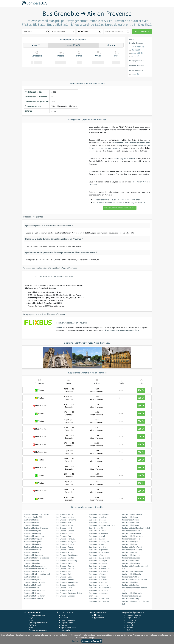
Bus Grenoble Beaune (98, 582)
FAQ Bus (32, 618)
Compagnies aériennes (38, 630)
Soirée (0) (135, 56)
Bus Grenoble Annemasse (34, 536)
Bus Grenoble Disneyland (132, 550)
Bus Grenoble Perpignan (66, 542)
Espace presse (67, 623)
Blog (63, 615)
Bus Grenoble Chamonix (99, 514)
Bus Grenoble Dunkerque (99, 569)
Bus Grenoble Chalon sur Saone (37, 569)
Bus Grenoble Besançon (33, 547)
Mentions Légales (68, 620)
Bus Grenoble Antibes (130, 577)
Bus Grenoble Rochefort (99, 590)
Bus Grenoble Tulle (64, 574)
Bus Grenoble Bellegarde (99, 542)
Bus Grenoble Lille (31, 520)
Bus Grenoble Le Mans (98, 523)
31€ (141, 475)
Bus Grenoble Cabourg (131, 563)
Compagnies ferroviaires (39, 623)
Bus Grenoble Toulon (65, 566)
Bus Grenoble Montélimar (34, 596)
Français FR (131, 615)
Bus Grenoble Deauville (131, 533)
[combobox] (35, 31)
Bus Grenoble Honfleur (131, 555)
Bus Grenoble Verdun (130, 561)
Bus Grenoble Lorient (98, 547)
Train (31, 620)
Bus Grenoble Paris (31, 523)
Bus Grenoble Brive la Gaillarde (36, 558)
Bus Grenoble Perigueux (66, 539)
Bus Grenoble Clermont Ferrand (37, 574)
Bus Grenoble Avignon (33, 539)
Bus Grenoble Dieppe (98, 577)
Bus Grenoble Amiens (98, 531)
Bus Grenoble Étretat (130, 585)
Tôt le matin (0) (138, 47)
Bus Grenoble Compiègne (132, 596)
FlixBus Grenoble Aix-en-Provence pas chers (121, 330)
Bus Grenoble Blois (31, 552)
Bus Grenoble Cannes (98, 520)
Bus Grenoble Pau (64, 536)
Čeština (130, 630)
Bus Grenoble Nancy (65, 514)
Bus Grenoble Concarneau (132, 571)
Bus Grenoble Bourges (98, 561)
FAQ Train (33, 625)
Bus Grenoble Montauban (34, 590)
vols (94, 148)
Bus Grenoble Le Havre (98, 571)
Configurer (76, 641)
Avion (31, 628)
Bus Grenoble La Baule (131, 539)
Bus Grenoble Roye (129, 544)
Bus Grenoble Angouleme (99, 558)
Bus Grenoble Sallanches (99, 552)
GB (139, 618)
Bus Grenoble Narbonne (66, 520)
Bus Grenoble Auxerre (98, 563)
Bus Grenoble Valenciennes (67, 582)
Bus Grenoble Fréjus (130, 542)
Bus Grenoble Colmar (98, 566)
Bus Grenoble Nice (64, 523)
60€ (141, 452)
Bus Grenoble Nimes (65, 525)
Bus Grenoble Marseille (33, 585)
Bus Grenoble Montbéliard (132, 514)
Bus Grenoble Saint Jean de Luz (69, 593)
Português (131, 623)
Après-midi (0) (137, 53)
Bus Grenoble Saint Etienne (67, 555)
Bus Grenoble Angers (32, 531)
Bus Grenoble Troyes (97, 574)
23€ (141, 483)
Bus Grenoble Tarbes (65, 563)
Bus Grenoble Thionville (131, 574)
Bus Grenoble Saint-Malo (132, 531)
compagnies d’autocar (126, 158)
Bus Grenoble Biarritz (65, 590)
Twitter (99, 615)
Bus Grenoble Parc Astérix (132, 547)
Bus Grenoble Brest (97, 544)
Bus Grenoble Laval (97, 536)
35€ (141, 406)
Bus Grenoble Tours (64, 571)
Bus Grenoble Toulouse (66, 569)
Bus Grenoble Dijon (32, 577)
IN (134, 618)
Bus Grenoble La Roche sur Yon (134, 580)
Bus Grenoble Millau (130, 552)
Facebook (100, 618)
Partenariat (66, 630)
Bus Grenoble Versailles (66, 585)
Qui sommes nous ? (69, 628)
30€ (141, 421)
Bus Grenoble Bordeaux (33, 555)
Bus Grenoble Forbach (98, 580)
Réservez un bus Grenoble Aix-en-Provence (120, 208)
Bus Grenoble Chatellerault (100, 588)
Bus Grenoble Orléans (65, 531)
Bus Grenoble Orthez (65, 533)
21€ (141, 460)
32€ (141, 398)
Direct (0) (135, 74)
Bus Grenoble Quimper (98, 550)
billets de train (144, 145)
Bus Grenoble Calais (32, 563)
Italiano (130, 628)
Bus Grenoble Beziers (32, 550)
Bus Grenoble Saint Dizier (99, 599)
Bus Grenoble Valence (65, 580)
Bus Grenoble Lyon (64, 588)
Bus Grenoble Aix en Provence (36, 528)
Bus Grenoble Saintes (65, 558)
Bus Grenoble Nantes (65, 517)
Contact (65, 618)
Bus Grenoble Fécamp (131, 599)
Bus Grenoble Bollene (98, 517)
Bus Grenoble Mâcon (130, 517)
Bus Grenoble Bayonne (33, 542)
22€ (141, 437)
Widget (64, 625)
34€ (141, 413)
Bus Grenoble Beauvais (98, 585)
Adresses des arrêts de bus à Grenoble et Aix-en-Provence (117, 200)
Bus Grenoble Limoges (66, 596)
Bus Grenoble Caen (32, 561)
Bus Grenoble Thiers (130, 582)
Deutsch (130, 625)
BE (137, 615)
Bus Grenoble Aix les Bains (132, 536)
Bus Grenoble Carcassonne (35, 566)
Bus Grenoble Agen (32, 525)
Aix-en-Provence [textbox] (58, 31)
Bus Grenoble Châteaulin (132, 593)
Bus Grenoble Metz (31, 588)
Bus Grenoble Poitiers (65, 544)
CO (137, 620)
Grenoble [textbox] (27, 31)
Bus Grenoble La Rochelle (34, 582)
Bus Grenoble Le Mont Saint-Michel (136, 528)
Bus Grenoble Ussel (64, 577)
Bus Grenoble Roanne (130, 525)
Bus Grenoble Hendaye (98, 533)
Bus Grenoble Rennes (65, 550)
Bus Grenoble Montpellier (34, 593)
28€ (141, 390)
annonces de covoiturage (111, 148)
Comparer (142, 31)
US (136, 618)
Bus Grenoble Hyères (32, 580)
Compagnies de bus (37, 615)
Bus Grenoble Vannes (98, 555)
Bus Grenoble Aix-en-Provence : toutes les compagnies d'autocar (119, 202)
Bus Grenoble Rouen (65, 552)
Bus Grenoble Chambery (34, 571)
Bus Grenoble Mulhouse (34, 599)
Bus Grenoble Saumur (131, 523)
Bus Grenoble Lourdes (131, 558)
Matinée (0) (136, 50)
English (130, 618)
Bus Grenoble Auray (97, 539)
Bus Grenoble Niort (64, 528)
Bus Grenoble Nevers (130, 520)
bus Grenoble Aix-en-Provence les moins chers (131, 143)
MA (140, 615)
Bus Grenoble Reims (65, 547)
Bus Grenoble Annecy (32, 533)
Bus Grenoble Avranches (99, 601)
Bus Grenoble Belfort (32, 544)
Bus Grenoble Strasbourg (67, 561)
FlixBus (59, 328)
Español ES (131, 620)
